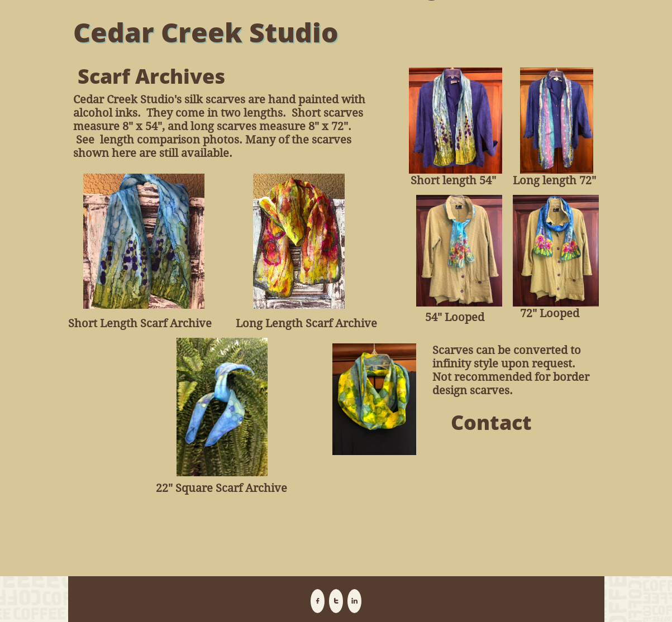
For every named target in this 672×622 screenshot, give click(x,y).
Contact (491, 422)
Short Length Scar (116, 323)
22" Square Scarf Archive (221, 488)
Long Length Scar (282, 323)
